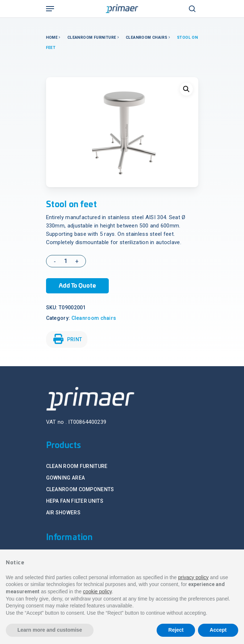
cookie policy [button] (97, 591)
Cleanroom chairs (146, 37)
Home (52, 37)
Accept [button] (218, 630)
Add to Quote (77, 286)
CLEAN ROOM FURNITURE (77, 466)
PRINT (68, 339)
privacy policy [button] (193, 577)
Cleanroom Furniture (92, 37)
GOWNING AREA (66, 478)
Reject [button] (176, 630)
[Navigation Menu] (50, 9)
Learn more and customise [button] (50, 630)
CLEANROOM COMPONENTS (80, 489)
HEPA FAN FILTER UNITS (75, 501)
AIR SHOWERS (63, 513)
